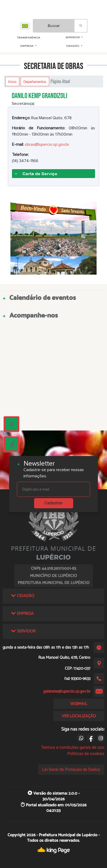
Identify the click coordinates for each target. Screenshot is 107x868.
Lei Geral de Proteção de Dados (71, 769)
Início (12, 81)
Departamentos (35, 81)
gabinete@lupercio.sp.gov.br (67, 691)
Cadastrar (54, 503)
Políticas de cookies (86, 754)
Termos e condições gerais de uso (73, 747)
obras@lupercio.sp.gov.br (47, 144)
